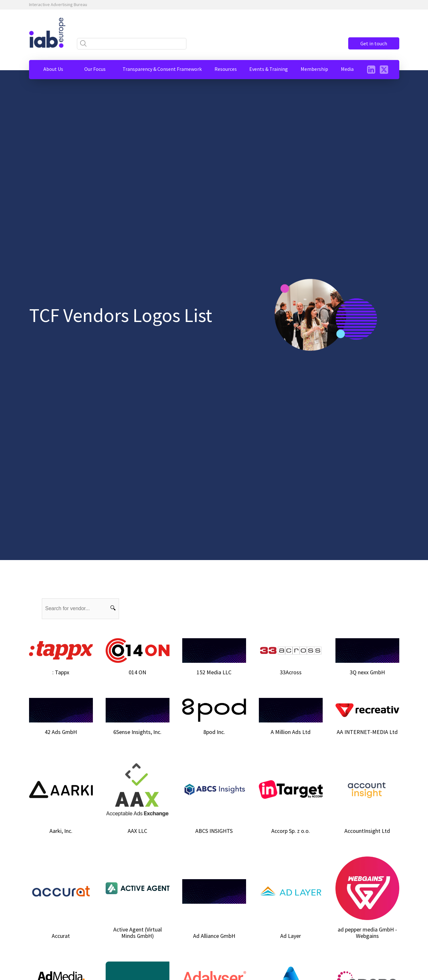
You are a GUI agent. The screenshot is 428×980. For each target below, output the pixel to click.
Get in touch (374, 43)
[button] (53, 69)
